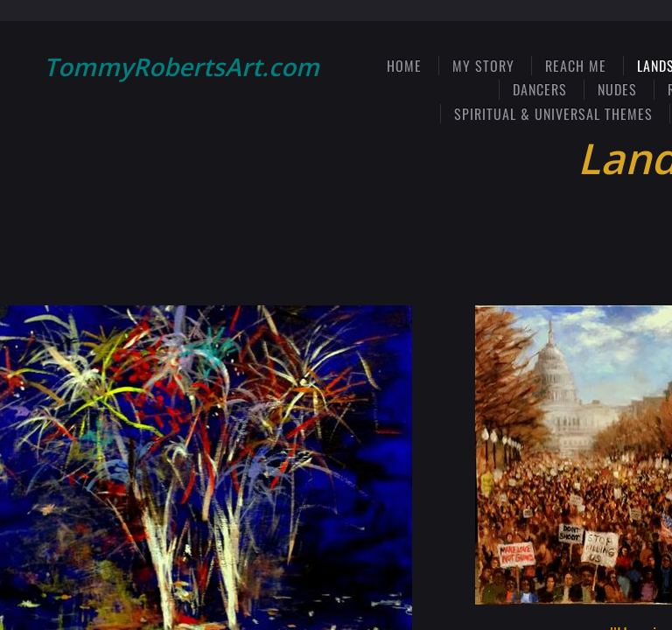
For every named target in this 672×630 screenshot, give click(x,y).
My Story (483, 66)
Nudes (617, 89)
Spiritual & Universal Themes (553, 114)
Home (404, 66)
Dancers (540, 89)
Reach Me (576, 66)
